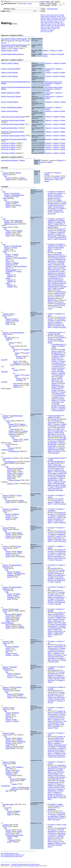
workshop (51, 668)
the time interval (61, 843)
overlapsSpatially (11, 270)
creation (60, 50)
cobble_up (43, 25)
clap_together (44, 24)
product (60, 804)
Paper (12, 733)
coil (52, 25)
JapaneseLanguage (15, 136)
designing (61, 387)
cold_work (57, 25)
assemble (43, 18)
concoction (47, 27)
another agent (57, 465)
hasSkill (9, 338)
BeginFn (10, 837)
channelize (57, 22)
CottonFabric (14, 509)
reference (57, 212)
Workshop (13, 667)
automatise (49, 18)
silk (49, 643)
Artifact (10, 41)
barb (62, 18)
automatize (55, 18)
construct (49, 28)
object (56, 775)
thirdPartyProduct (8, 804)
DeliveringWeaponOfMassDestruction (19, 82)
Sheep (15, 721)
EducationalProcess (18, 195)
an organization (54, 808)
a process (49, 173)
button (63, 19)
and (6, 176)
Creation (27, 41)
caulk (46, 22)
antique (42, 16)
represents (17, 385)
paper (49, 735)
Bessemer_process (45, 15)
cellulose (50, 745)
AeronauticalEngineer (17, 333)
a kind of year (52, 833)
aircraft (61, 360)
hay (49, 529)
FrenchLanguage (14, 124)
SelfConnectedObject (20, 258)
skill (51, 339)
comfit (42, 27)
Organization (18, 221)
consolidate (43, 28)
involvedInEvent (14, 426)
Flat (16, 772)
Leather (18, 546)
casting (42, 22)
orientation (9, 271)
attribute (7, 222)
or (10, 344)
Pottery (15, 319)
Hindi (11, 128)
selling (60, 441)
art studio (51, 689)
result (8, 180)
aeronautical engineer (56, 332)
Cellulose (19, 740)
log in (30, 3)
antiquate (62, 15)
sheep (56, 728)
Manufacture (11, 93)
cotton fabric (52, 511)
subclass (4, 43)
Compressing (21, 742)
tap (49, 589)
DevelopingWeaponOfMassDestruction (19, 87)
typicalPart (20, 358)
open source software (17, 866)
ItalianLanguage (14, 132)
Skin (17, 555)
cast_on (62, 21)
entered (57, 458)
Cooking (10, 72)
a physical (52, 565)
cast (59, 21)
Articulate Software (34, 866)
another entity (52, 422)
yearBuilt (6, 825)
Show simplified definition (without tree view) (12, 855)
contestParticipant (10, 462)
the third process (60, 275)
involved (62, 426)
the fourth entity (54, 453)
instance (5, 173)
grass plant (58, 539)
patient (8, 204)
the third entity (62, 439)
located (50, 198)
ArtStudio (18, 687)
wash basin (51, 770)
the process (59, 197)
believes (50, 485)
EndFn (10, 838)
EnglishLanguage (21, 45)
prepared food (52, 791)
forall (8, 339)
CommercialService (7, 450)
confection (58, 27)
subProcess (9, 256)
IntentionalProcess (18, 54)
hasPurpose (6, 417)
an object (52, 191)
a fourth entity (52, 446)
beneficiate (43, 19)
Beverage (25, 787)
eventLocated (9, 197)
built (59, 825)
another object (57, 254)
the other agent (52, 478)
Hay (14, 528)
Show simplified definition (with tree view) (12, 856)
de (10, 147)
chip (61, 22)
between (56, 842)
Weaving (10, 111)
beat (65, 18)
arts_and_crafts (61, 16)
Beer (18, 618)
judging (60, 477)
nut (57, 577)
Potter (12, 314)
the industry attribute (57, 226)
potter (51, 314)
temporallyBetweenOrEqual (15, 835)
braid (52, 19)
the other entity (59, 431)
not (10, 428)
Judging (20, 473)
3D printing (49, 107)
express (62, 405)
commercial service (54, 449)
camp (45, 21)
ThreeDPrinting (12, 107)
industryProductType (11, 224)
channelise (51, 22)
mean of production (55, 416)
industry (52, 225)
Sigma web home (5, 864)
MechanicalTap (16, 587)
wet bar (50, 763)
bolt (58, 599)
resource (9, 516)
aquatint (47, 16)
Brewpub (15, 609)
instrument (11, 575)
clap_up (50, 24)
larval (56, 660)
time (58, 290)
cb (10, 143)
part (7, 260)
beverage (50, 794)
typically (55, 366)
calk (42, 21)
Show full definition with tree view (10, 853)
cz (10, 145)
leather (50, 548)
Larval (15, 655)
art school (51, 193)
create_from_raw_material (47, 30)
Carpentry (10, 63)
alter (52, 15)
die (49, 567)
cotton (57, 521)
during (8, 273)
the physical (54, 568)
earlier (8, 283)
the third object (55, 278)
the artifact (61, 818)
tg (10, 153)
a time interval (62, 828)
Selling (26, 439)
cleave (54, 24)
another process (52, 466)
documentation (6, 39)
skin (56, 558)
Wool (12, 708)
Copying (10, 76)
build (60, 19)
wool (49, 709)
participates (60, 461)
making (64, 63)
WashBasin (19, 767)
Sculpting (10, 102)
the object (57, 198)
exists (5, 174)
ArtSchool (16, 193)
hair (63, 724)
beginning (51, 843)
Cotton (16, 518)
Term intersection (52, 9)
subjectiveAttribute (15, 480)
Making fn (60, 160)
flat (62, 775)
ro (10, 149)
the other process (53, 203)
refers (8, 207)
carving (55, 21)
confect (53, 27)
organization (52, 220)
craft (58, 28)
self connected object (56, 265)
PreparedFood (5, 786)
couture (54, 28)
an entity (57, 176)
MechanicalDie (16, 565)
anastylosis (56, 15)
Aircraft (27, 353)
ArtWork (18, 205)
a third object (62, 256)
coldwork (62, 25)
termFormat (5, 117)
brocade (56, 19)
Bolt (16, 596)
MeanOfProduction (16, 416)
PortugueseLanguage (15, 139)
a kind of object (59, 224)
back (59, 18)
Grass (19, 536)
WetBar (13, 762)
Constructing (11, 69)
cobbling (49, 25)
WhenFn (10, 275)
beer (56, 623)
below (55, 288)
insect (49, 660)
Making (13, 39)
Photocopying (11, 96)
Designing (4, 372)
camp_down (50, 21)
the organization (53, 816)
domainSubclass (6, 160)
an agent (52, 219)
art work (50, 210)
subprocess (62, 261)
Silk (12, 641)
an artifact (52, 804)
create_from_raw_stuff (46, 31)
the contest (51, 463)
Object (17, 770)
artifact (63, 178)
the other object (55, 270)
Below (19, 271)
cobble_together (60, 24)
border (48, 19)
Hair (15, 720)
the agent (62, 236)
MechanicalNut (20, 574)
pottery (59, 320)
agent (8, 234)
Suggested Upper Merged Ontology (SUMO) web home (26, 864)
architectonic (53, 16)
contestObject (7, 458)
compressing (62, 746)
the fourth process (58, 384)
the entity (47, 178)
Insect (15, 653)
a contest (50, 460)
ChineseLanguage (21, 39)
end (58, 838)
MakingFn (15, 160)
